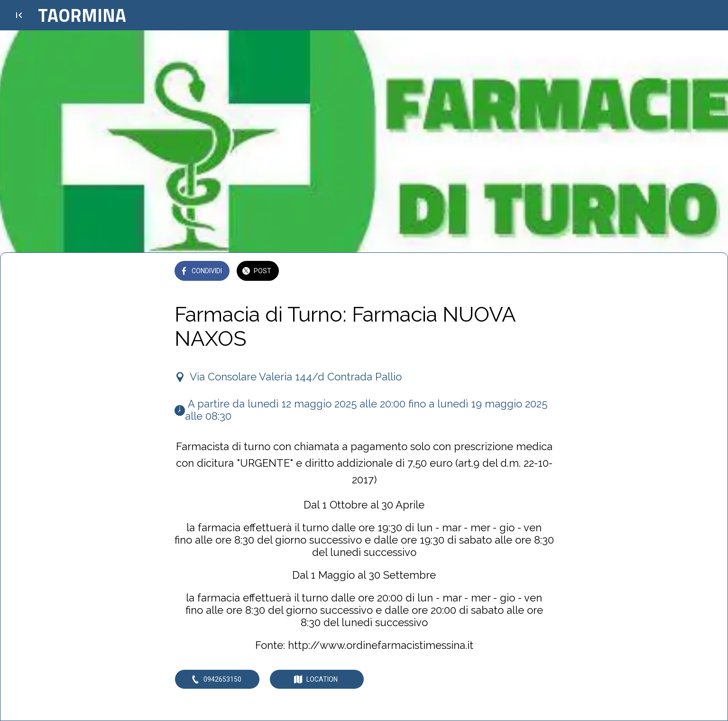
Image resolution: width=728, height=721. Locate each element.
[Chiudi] (19, 15)
